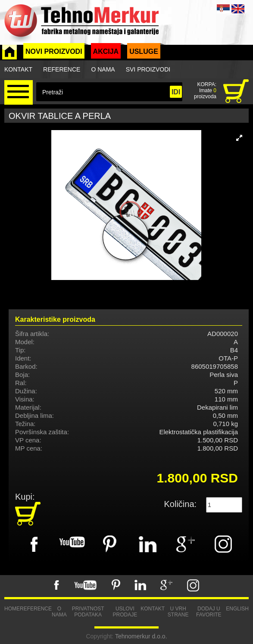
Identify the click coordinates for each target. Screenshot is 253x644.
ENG (238, 9)
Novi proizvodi (54, 51)
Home (12, 609)
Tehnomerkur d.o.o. (141, 636)
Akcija (106, 51)
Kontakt (18, 69)
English (237, 609)
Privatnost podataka (88, 612)
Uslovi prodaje (125, 612)
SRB (223, 9)
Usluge (144, 51)
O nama (103, 69)
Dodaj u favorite (209, 612)
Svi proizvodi (148, 69)
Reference (62, 69)
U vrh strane (178, 612)
